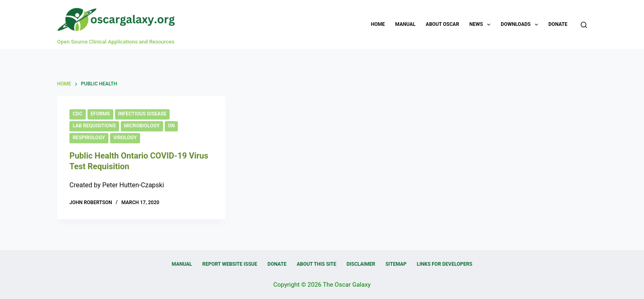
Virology (125, 138)
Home (378, 24)
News (482, 25)
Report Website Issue (230, 264)
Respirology (89, 138)
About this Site (316, 264)
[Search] (584, 25)
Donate (558, 24)
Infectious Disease (143, 114)
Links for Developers (445, 264)
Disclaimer (361, 264)
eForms (100, 114)
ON (171, 126)
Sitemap (396, 264)
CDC (78, 114)
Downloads (521, 25)
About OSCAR (443, 24)
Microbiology (142, 126)
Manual (405, 24)
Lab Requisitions (94, 126)
